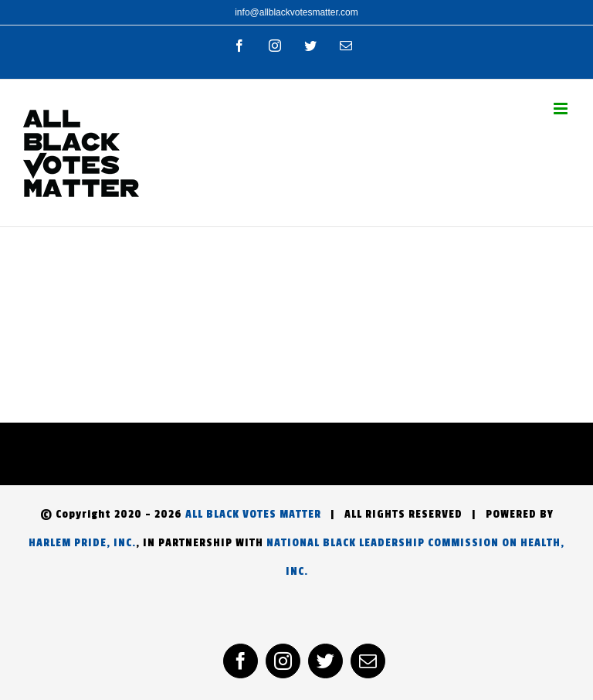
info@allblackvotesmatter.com (296, 12)
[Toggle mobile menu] (562, 109)
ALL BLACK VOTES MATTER (253, 514)
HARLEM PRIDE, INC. (82, 543)
